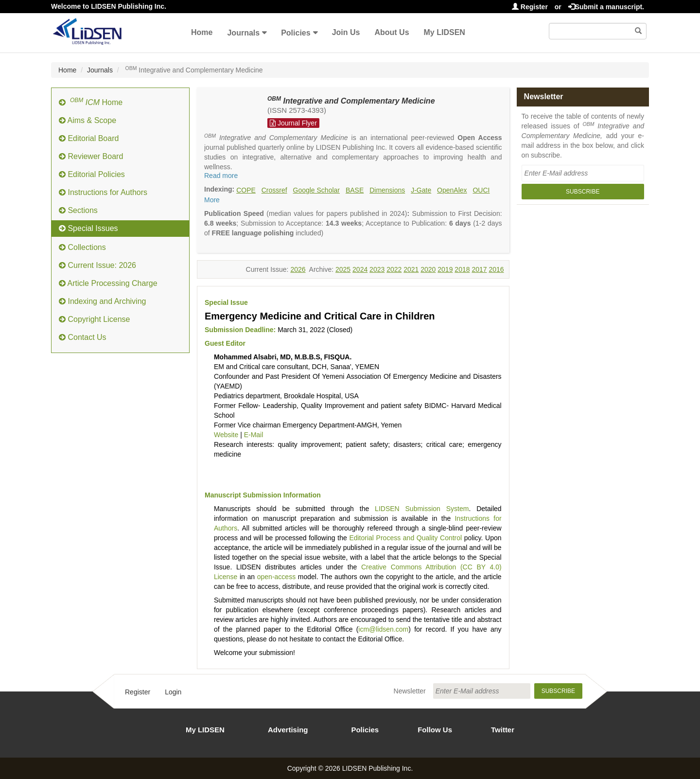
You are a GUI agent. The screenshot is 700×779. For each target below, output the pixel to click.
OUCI (481, 190)
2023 (377, 269)
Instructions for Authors (103, 192)
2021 (411, 269)
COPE (246, 190)
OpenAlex (452, 190)
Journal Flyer (293, 123)
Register (530, 7)
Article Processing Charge (108, 283)
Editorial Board (89, 138)
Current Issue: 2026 (97, 265)
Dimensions (387, 190)
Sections (78, 210)
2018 (462, 269)
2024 (360, 269)
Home (202, 32)
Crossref (274, 190)
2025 (343, 269)
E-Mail (254, 435)
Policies (296, 33)
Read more (221, 176)
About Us (392, 32)
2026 (298, 269)
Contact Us (83, 337)
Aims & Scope (87, 120)
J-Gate (421, 190)
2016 (496, 269)
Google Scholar (317, 190)
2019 (445, 269)
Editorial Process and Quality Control (405, 538)
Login (173, 692)
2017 (479, 269)
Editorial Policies (92, 174)
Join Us (346, 32)
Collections (82, 247)
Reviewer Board (91, 156)
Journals (243, 33)
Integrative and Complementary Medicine (351, 101)
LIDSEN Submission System (422, 509)
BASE (355, 190)
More (212, 200)
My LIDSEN (445, 32)
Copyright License (95, 319)
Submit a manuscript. (606, 7)
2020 (428, 269)
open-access (276, 577)
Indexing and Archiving (102, 301)
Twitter (503, 730)
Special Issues (88, 228)
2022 (394, 269)
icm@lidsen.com (383, 629)
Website (226, 435)
